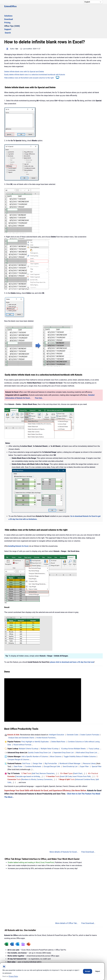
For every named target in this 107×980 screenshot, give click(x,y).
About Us (77, 957)
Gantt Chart (78, 748)
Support (79, 8)
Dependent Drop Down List (64, 727)
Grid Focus (26, 738)
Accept (88, 971)
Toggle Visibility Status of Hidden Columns (80, 731)
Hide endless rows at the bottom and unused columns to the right (29, 52)
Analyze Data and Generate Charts (21, 712)
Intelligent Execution (57, 709)
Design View (38, 738)
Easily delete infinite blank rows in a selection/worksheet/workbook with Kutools (35, 49)
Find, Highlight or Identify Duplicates (35, 716)
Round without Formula (22, 719)
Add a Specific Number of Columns (35, 731)
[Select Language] (93, 2)
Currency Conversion (45, 754)
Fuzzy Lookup (94, 723)
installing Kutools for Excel (18, 520)
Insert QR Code (66, 751)
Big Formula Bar (51, 738)
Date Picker (18, 741)
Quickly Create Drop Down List (40, 727)
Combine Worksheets (33, 741)
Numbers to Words (29, 754)
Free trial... (39, 372)
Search (89, 8)
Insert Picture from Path (82, 751)
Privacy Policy (59, 957)
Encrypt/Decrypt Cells (52, 741)
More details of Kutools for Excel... (64, 826)
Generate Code (72, 709)
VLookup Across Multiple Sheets (73, 723)
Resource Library (89, 738)
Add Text (36, 748)
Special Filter (97, 741)
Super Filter (84, 741)
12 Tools (26, 748)
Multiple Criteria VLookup (28, 723)
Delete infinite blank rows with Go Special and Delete (24, 46)
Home (11, 957)
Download (40, 8)
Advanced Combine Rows (85, 754)
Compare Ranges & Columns (18, 734)
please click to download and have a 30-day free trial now (72, 636)
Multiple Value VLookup (50, 723)
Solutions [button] (28, 8)
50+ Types (66, 748)
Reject (98, 971)
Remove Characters (47, 748)
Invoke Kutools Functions (46, 712)
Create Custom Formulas (90, 709)
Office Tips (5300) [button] (64, 8)
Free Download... (88, 826)
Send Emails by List (70, 741)
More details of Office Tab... (67, 898)
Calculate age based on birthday (28, 751)
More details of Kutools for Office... (64, 939)
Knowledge (26, 957)
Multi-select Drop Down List (87, 727)
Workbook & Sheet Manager (70, 738)
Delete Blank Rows (58, 716)
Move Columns (56, 731)
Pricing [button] (50, 8)
